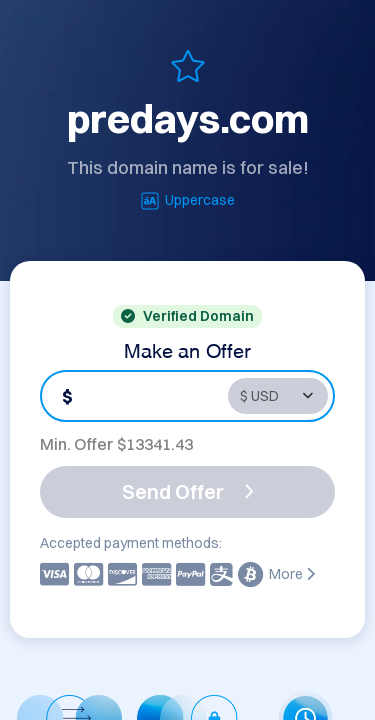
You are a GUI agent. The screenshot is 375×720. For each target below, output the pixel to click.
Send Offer (188, 491)
